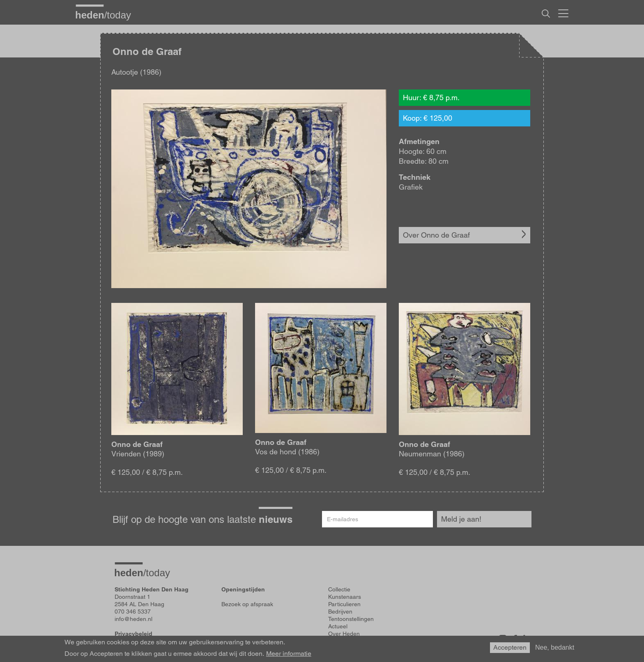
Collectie (339, 589)
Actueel (338, 626)
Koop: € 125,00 (428, 118)
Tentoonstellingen (351, 619)
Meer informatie (289, 654)
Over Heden (344, 634)
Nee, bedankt (555, 647)
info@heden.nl (133, 619)
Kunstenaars (345, 597)
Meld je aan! (461, 519)
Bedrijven (340, 612)
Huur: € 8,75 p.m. (431, 97)
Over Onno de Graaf (436, 235)
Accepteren (510, 647)
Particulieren (344, 604)
